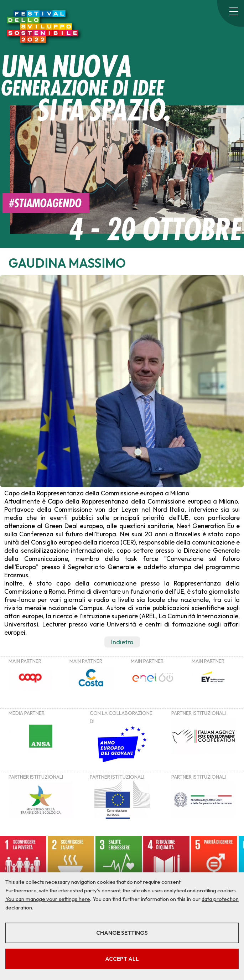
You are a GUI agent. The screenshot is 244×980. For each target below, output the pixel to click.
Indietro (122, 642)
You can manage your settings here (48, 899)
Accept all (122, 959)
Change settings (122, 933)
